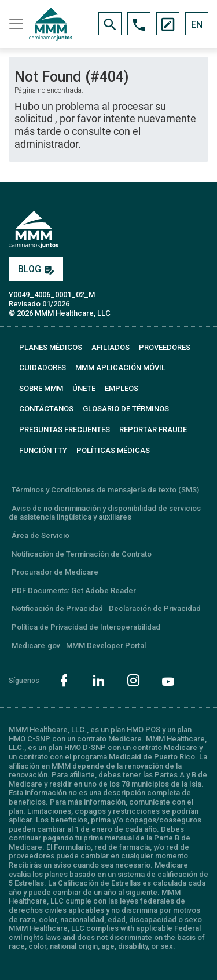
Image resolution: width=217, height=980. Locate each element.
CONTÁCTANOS (46, 409)
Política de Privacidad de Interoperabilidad (86, 627)
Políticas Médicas (113, 450)
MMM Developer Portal (106, 646)
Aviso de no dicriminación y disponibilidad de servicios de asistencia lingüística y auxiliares (105, 513)
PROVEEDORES (165, 347)
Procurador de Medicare (55, 572)
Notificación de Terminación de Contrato (82, 554)
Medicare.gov (36, 646)
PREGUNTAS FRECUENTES (65, 429)
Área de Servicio (41, 535)
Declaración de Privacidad (155, 608)
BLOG (36, 269)
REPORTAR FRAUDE (153, 429)
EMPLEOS (122, 388)
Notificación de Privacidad (57, 608)
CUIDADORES (43, 367)
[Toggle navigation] (14, 24)
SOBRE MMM (41, 388)
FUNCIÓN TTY (43, 450)
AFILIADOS (111, 347)
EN (197, 25)
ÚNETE (84, 388)
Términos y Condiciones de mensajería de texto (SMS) (105, 490)
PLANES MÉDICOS (51, 347)
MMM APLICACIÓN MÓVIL (120, 367)
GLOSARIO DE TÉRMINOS (126, 409)
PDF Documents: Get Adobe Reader (74, 590)
